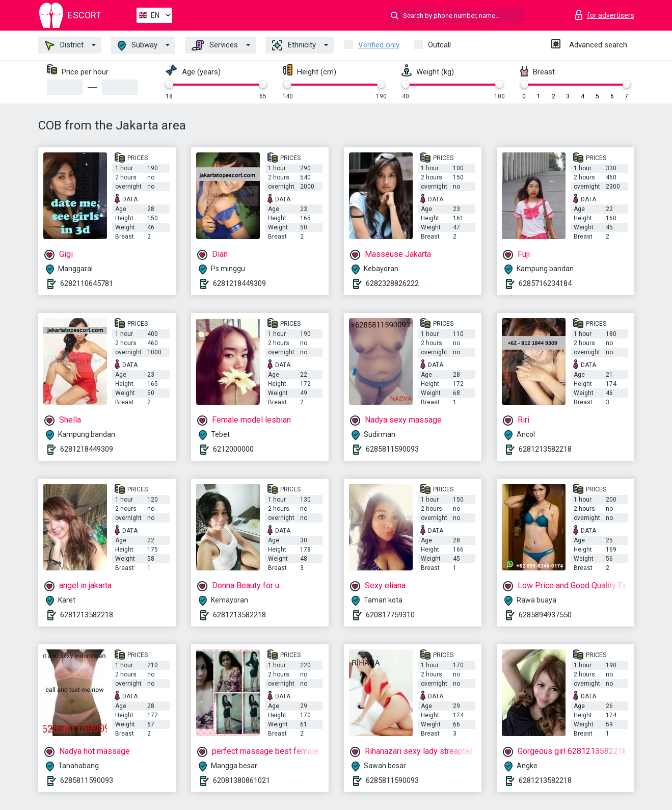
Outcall (439, 45)
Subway (138, 46)
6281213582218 (545, 449)
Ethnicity (294, 45)
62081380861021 (241, 780)
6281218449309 (239, 283)
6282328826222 (392, 283)
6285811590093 (392, 449)
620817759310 (390, 615)
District (64, 45)
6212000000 (233, 449)
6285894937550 (545, 615)
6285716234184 (545, 283)
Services (215, 45)
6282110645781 (87, 283)
